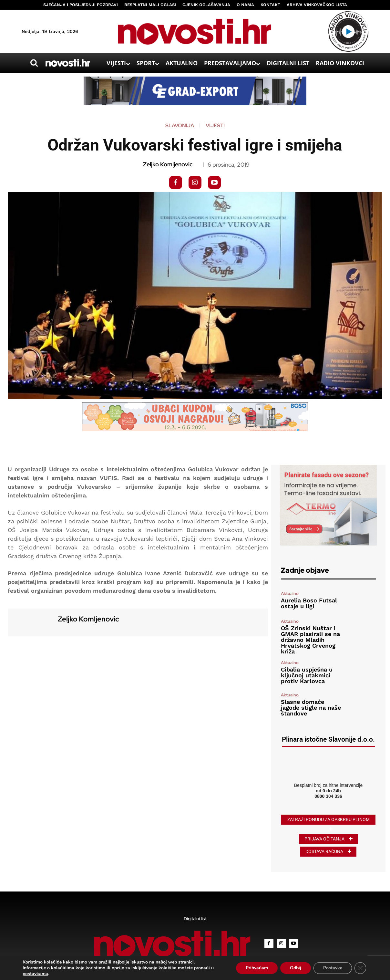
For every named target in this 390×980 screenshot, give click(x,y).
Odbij (296, 968)
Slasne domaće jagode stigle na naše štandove (311, 708)
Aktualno (290, 594)
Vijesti (215, 126)
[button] (34, 63)
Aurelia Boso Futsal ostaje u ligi (309, 603)
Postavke (333, 968)
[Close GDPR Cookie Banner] (360, 968)
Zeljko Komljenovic (168, 164)
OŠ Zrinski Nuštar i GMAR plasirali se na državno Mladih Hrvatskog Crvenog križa (310, 640)
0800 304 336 (328, 796)
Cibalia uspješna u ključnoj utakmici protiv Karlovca (307, 675)
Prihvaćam (257, 968)
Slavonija (180, 126)
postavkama (35, 974)
